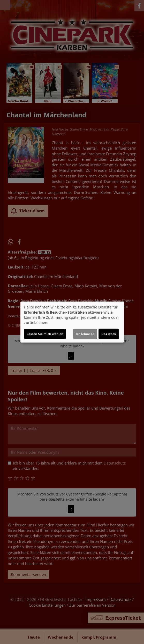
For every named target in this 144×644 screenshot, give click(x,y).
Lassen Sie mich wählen (45, 334)
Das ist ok (109, 334)
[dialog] (72, 322)
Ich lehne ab (85, 334)
